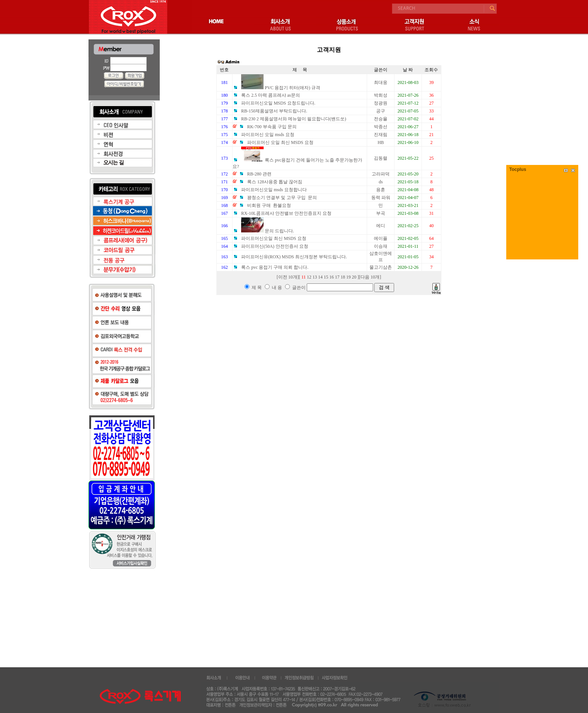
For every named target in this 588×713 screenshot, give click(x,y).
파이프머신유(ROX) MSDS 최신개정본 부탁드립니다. (290, 257)
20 (354, 277)
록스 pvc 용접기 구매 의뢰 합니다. (270, 267)
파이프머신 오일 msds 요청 (263, 135)
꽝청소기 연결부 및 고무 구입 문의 (278, 198)
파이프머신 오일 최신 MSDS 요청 (276, 142)
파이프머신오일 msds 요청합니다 (270, 190)
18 (343, 277)
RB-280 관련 (255, 174)
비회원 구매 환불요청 (265, 205)
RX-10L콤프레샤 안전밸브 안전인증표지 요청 (282, 213)
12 (309, 277)
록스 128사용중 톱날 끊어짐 (270, 182)
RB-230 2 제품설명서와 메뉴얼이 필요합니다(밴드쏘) (289, 119)
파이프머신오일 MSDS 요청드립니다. (274, 103)
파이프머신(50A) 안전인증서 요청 (270, 246)
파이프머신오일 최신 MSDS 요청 (269, 238)
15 (326, 277)
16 (331, 277)
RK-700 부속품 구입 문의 (268, 127)
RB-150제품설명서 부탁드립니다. (270, 111)
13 (315, 277)
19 (348, 277)
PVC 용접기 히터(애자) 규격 (276, 88)
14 (320, 277)
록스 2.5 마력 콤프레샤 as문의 (266, 95)
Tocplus (518, 169)
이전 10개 (288, 277)
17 (337, 277)
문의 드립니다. (263, 231)
